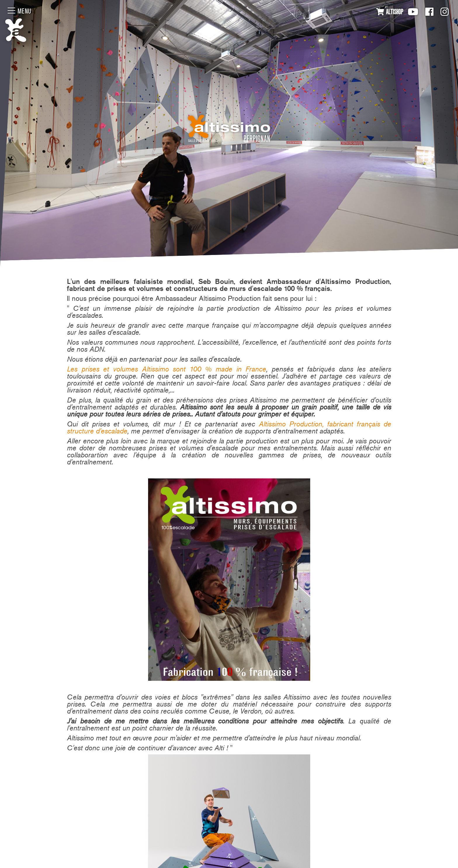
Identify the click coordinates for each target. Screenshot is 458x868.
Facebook (429, 12)
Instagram (445, 12)
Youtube (413, 12)
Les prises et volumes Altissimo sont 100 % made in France (166, 369)
